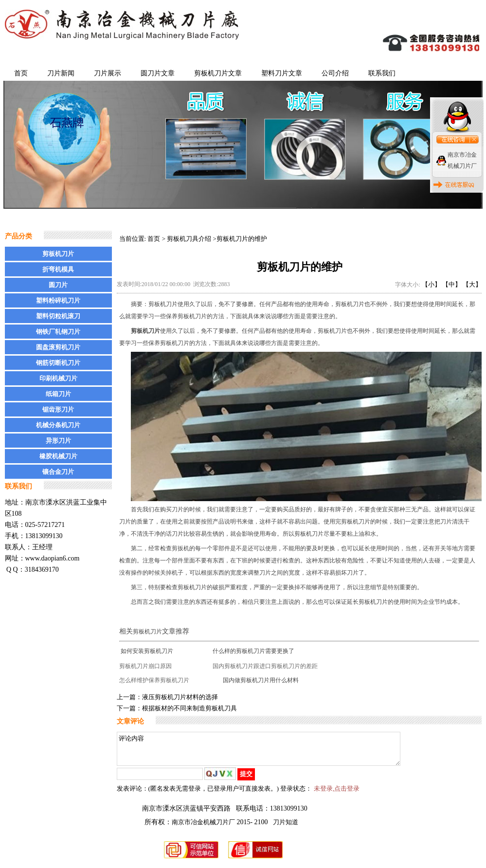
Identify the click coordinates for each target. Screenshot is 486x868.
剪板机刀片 (58, 254)
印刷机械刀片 (58, 378)
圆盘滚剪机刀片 (58, 347)
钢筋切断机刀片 (58, 363)
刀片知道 (286, 828)
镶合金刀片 (58, 472)
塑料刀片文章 (282, 73)
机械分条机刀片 (58, 425)
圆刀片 (58, 285)
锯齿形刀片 (58, 409)
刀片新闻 (61, 73)
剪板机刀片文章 (218, 73)
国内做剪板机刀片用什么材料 (261, 680)
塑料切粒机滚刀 (58, 316)
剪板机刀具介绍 (189, 239)
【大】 (472, 284)
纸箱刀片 (58, 394)
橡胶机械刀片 (58, 456)
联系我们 (382, 73)
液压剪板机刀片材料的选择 (180, 697)
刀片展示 (108, 73)
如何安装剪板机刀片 (147, 651)
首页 (21, 73)
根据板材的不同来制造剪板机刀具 (189, 708)
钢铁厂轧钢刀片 (58, 332)
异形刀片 (58, 441)
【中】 (452, 284)
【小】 (431, 284)
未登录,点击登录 (337, 794)
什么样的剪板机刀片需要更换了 (253, 651)
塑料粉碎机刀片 (58, 300)
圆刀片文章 (158, 73)
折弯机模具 (58, 269)
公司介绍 (335, 73)
